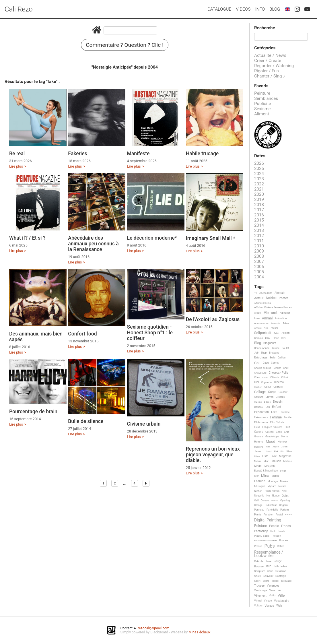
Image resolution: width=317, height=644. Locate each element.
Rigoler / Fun (267, 71)
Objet (285, 496)
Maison (276, 461)
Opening (285, 501)
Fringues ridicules (272, 427)
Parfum (285, 510)
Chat (286, 368)
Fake (274, 412)
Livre (274, 456)
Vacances (273, 586)
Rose (269, 561)
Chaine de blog (263, 368)
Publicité (263, 104)
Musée (284, 481)
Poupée (284, 540)
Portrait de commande (266, 541)
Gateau (270, 432)
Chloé (284, 377)
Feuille (288, 417)
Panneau (259, 510)
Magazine (285, 456)
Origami (284, 505)
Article (258, 328)
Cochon (258, 387)
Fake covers (261, 417)
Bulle (273, 358)
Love (257, 318)
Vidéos (243, 9)
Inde (268, 447)
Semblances (266, 98)
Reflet (280, 546)
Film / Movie (277, 422)
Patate (288, 514)
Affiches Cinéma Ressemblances (273, 307)
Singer (277, 368)
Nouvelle (259, 496)
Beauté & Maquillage (266, 471)
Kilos (289, 451)
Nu (268, 496)
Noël (284, 491)
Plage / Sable (262, 536)
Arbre (286, 323)
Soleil (258, 576)
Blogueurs (270, 343)
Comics (258, 338)
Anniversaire (261, 323)
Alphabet (285, 313)
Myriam (272, 486)
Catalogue (219, 9)
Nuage (276, 496)
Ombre (275, 500)
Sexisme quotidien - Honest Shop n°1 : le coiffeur (150, 333)
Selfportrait (263, 333)
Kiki (282, 451)
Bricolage (261, 358)
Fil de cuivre (261, 422)
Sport (257, 581)
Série (270, 571)
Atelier (275, 328)
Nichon (258, 491)
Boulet (285, 348)
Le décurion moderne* (152, 238)
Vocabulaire (282, 601)
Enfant (277, 407)
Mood (271, 442)
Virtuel (258, 601)
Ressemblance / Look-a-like (269, 554)
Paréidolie (272, 510)
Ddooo (267, 402)
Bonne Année (262, 348)
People (274, 526)
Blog (275, 9)
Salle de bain (281, 566)
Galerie (259, 432)
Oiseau (265, 501)
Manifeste (138, 154)
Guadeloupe (272, 437)
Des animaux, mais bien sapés (36, 337)
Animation (281, 318)
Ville (281, 595)
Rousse (259, 566)
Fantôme (284, 412)
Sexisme (262, 109)
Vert (280, 590)
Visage (268, 601)
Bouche (276, 348)
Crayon (270, 397)
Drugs (283, 471)
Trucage (259, 586)
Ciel (257, 382)
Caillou (282, 358)
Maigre (258, 461)
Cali (257, 363)
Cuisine (258, 402)
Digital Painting (268, 520)
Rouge (278, 561)
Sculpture (260, 571)
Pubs (269, 546)
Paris (258, 515)
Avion (277, 333)
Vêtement (260, 596)
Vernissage (261, 590)
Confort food (82, 334)
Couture (259, 397)
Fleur (257, 427)
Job (256, 353)
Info (260, 9)
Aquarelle (276, 323)
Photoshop (261, 531)
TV (256, 293)
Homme (259, 442)
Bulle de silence (86, 421)
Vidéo (272, 595)
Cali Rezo (19, 9)
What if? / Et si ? (27, 238)
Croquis (280, 397)
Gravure (259, 437)
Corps (272, 392)
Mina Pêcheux (199, 632)
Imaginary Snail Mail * (211, 238)
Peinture (262, 93)
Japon (276, 447)
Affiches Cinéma (262, 303)
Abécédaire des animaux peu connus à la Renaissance (93, 244)
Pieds (282, 531)
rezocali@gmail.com (153, 628)
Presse (258, 546)
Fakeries (78, 154)
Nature (282, 486)
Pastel (279, 515)
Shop (264, 353)
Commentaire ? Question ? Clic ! (125, 45)
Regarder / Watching (274, 66)
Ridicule (259, 561)
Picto (273, 531)
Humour (282, 442)
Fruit (287, 427)
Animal (267, 318)
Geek (279, 432)
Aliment (262, 114)
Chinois (275, 377)
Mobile (275, 476)
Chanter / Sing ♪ (270, 76)
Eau (268, 407)
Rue (269, 566)
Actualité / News (270, 55)
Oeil (256, 501)
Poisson (276, 536)
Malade (288, 461)
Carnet (275, 363)
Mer (256, 476)
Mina (265, 476)
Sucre (266, 581)
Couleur (283, 392)
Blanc (276, 338)
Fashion (260, 481)
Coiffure (278, 387)
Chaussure (260, 373)
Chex (257, 377)
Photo (286, 526)
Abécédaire (266, 293)
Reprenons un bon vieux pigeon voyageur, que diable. (213, 455)
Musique (260, 486)
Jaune (258, 451)
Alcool (258, 313)
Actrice (271, 298)
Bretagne (274, 353)
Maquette (270, 466)
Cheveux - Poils (279, 373)
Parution (269, 515)
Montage (273, 481)
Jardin (284, 447)
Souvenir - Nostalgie (275, 576)
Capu (266, 363)
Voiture (258, 606)
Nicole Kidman (272, 491)
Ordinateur (271, 505)
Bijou (268, 338)
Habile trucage (202, 154)
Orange (258, 505)
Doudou (259, 407)
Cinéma (279, 382)
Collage (260, 392)
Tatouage (286, 581)
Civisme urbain (144, 424)
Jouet (269, 451)
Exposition (261, 412)
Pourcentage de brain (33, 412)
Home (285, 437)
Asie (266, 328)
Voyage (270, 606)
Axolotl (285, 333)
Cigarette (267, 382)
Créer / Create (268, 61)
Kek (276, 451)
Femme (276, 417)
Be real (17, 154)
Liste (265, 456)
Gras (287, 432)
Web (279, 606)
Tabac (275, 581)
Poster (283, 298)
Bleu (284, 338)
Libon (257, 456)
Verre (272, 590)
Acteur (259, 298)
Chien (265, 378)
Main (267, 461)
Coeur (268, 387)
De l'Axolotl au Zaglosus (213, 319)
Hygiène (259, 447)
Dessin (278, 402)
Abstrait (280, 293)
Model (258, 466)
